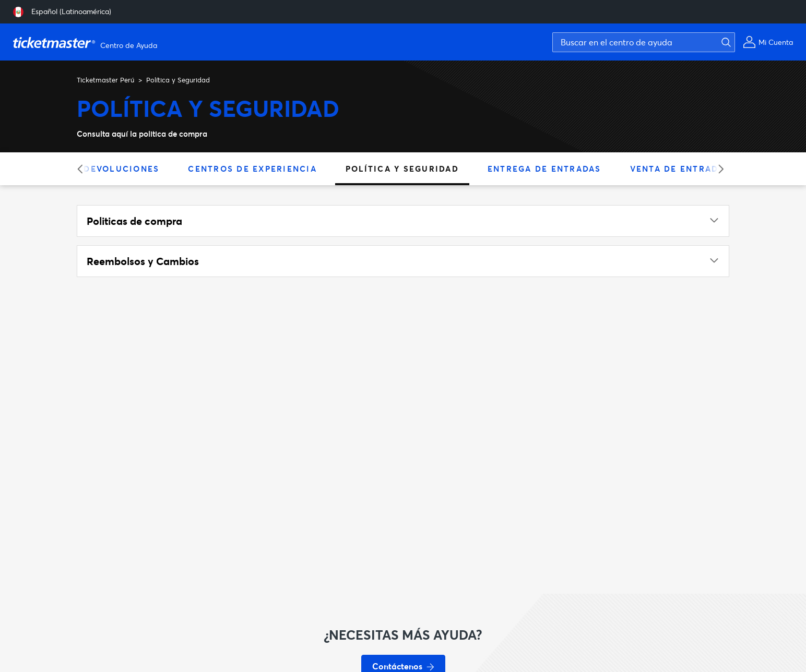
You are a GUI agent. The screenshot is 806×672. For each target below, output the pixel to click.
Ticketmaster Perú (105, 80)
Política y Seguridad (402, 169)
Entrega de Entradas (544, 169)
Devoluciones (121, 169)
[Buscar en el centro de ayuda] (644, 42)
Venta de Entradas (680, 169)
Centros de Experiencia (252, 169)
